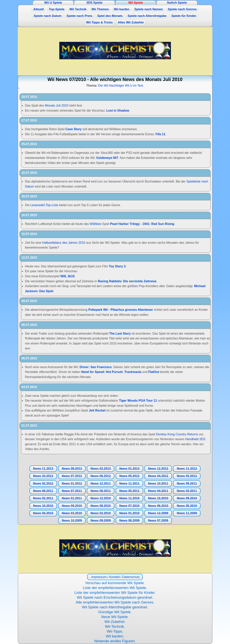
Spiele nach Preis (79, 16)
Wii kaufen (122, 9)
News (43, 469)
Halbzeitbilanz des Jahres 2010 (64, 243)
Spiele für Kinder (184, 16)
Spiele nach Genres (182, 9)
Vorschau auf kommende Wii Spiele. (115, 583)
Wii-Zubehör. (115, 622)
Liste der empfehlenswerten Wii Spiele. (115, 588)
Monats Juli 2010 (57, 105)
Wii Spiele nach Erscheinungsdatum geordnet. (115, 597)
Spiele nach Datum (48, 16)
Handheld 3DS (195, 439)
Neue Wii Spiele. (115, 617)
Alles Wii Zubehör (131, 22)
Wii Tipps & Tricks (99, 22)
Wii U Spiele (53, 3)
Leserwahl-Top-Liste (44, 205)
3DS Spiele (94, 3)
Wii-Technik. (115, 626)
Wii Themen (100, 9)
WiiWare (96, 224)
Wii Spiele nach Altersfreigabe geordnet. (115, 607)
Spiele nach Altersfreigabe (147, 16)
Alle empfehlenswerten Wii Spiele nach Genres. (115, 602)
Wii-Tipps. (115, 631)
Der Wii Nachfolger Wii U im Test (121, 86)
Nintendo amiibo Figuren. (115, 641)
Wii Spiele (136, 3)
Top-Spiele (57, 9)
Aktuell (38, 9)
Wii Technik (78, 9)
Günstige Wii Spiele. (115, 612)
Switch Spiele (177, 3)
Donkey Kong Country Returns (177, 434)
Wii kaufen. (115, 636)
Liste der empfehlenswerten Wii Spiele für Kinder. (115, 593)
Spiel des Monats (110, 16)
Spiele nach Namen (149, 9)
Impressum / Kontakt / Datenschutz (115, 577)
